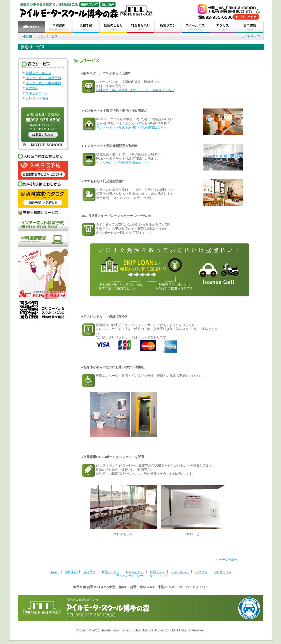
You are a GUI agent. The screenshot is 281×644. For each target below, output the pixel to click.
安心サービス (222, 572)
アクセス (201, 572)
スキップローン (37, 93)
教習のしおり (110, 572)
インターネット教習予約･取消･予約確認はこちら (132, 127)
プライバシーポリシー (128, 576)
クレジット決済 (37, 98)
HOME (28, 37)
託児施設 (32, 88)
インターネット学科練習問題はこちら (124, 163)
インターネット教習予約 (43, 78)
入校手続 (89, 572)
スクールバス (180, 572)
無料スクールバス (39, 73)
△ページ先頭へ (227, 560)
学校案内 (71, 572)
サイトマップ (251, 36)
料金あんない (135, 572)
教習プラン (157, 572)
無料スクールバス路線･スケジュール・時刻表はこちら (135, 90)
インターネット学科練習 (43, 83)
